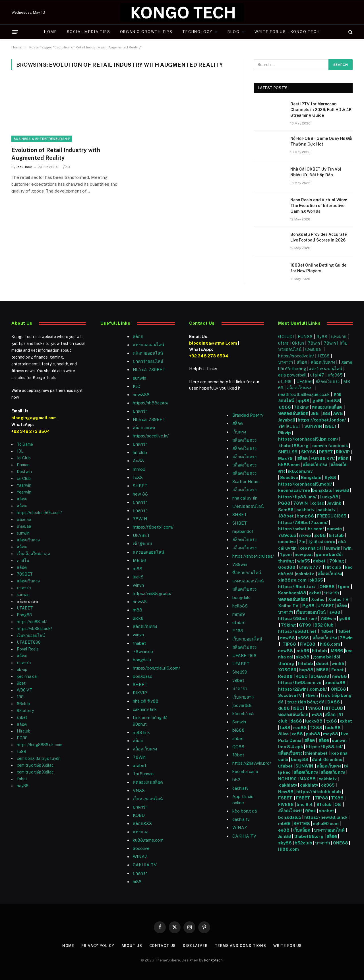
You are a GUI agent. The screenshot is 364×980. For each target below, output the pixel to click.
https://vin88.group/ (152, 593)
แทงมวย (339, 336)
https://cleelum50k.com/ (39, 513)
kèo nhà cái (27, 676)
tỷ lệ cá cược (322, 542)
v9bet (238, 680)
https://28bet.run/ (298, 618)
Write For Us (289, 946)
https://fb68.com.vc (300, 683)
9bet (21, 683)
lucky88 (315, 721)
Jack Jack (24, 167)
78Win (139, 757)
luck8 (138, 577)
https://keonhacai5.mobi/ (305, 484)
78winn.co (143, 651)
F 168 (238, 631)
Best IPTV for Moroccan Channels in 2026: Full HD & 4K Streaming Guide (321, 110)
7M (281, 426)
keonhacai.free (294, 490)
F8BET (285, 798)
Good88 (287, 567)
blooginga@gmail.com (34, 418)
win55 (304, 561)
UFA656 (305, 381)
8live (283, 734)
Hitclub (24, 731)
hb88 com (289, 465)
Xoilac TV (338, 599)
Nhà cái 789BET (149, 370)
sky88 (303, 657)
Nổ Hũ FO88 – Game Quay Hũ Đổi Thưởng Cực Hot (321, 141)
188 (20, 697)
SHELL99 (288, 452)
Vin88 (315, 708)
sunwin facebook (330, 446)
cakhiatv (240, 788)
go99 (318, 401)
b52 (236, 780)
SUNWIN (313, 426)
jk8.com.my (300, 471)
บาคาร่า (24, 588)
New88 (286, 792)
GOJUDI (286, 336)
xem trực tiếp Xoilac (35, 765)
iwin (347, 548)
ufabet (139, 765)
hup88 (306, 670)
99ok (311, 811)
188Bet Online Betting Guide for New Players (318, 268)
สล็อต (22, 499)
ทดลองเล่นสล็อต (148, 782)
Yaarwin (24, 485)
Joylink (334, 503)
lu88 (285, 728)
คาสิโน (23, 560)
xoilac (318, 503)
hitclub (336, 535)
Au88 (138, 461)
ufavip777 (310, 567)
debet (320, 561)
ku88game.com (148, 840)
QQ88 (238, 747)
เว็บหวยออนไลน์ (31, 635)
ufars (283, 343)
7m (302, 542)
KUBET (294, 426)
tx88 (332, 721)
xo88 (297, 734)
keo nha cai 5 (245, 771)
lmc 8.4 (305, 804)
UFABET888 (29, 642)
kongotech (213, 960)
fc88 (138, 477)
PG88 (22, 738)
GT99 (305, 625)
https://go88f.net (297, 631)
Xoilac (319, 599)
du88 (284, 708)
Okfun (298, 343)
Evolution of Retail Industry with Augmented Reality (56, 154)
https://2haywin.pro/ (252, 763)
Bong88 (24, 615)
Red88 (285, 676)
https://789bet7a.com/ (303, 522)
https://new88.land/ (326, 817)
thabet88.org (294, 446)
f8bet (238, 755)
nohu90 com (326, 824)
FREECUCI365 (332, 516)
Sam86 (286, 510)
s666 (304, 638)
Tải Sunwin (143, 774)
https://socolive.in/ (151, 436)
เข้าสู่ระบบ (142, 544)
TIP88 (290, 644)
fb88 (21, 752)
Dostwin (24, 472)
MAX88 (308, 779)
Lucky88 (329, 497)
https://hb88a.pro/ (151, 403)
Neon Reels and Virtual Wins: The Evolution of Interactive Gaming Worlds (319, 206)
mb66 (303, 651)
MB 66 (139, 560)
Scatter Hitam (246, 481)
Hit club (333, 567)
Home (50, 32)
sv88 (335, 612)
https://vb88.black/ (34, 629)
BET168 (302, 824)
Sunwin (239, 722)
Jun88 (285, 836)
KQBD (139, 815)
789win (240, 564)
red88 (300, 728)
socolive (287, 542)
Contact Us (162, 946)
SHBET (140, 486)
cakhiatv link (145, 709)
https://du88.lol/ (32, 622)
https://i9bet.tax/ (297, 587)
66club (23, 704)
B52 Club (324, 625)
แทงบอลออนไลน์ (148, 345)
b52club (304, 843)
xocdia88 (335, 683)
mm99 (239, 614)
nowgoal (304, 554)
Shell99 (240, 672)
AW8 (338, 413)
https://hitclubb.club (319, 792)
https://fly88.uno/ (297, 497)
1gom (286, 554)
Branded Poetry (248, 415)
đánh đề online (327, 759)
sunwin (23, 533)
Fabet (338, 670)
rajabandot (243, 531)
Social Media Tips (89, 32)
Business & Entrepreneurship (42, 139)
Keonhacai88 (292, 593)
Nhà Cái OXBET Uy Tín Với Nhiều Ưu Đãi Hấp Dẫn (316, 172)
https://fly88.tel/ (325, 747)
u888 (285, 407)
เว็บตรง (239, 432)
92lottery (25, 711)
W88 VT (24, 690)
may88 (331, 734)
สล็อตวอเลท (144, 428)
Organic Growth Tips (146, 32)
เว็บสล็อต (302, 830)
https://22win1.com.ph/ (303, 689)
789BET (25, 574)
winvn (138, 585)
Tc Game (25, 444)
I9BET (331, 426)
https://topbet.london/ (322, 420)
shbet (22, 717)
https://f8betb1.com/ (153, 527)
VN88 (139, 790)
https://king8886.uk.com (40, 745)
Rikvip (285, 433)
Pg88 (308, 606)
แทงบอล (24, 519)
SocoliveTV (290, 695)
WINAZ (140, 857)
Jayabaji (287, 420)
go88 (320, 535)
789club (287, 535)
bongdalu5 (290, 817)
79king (301, 407)
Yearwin (24, 492)
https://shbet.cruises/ (253, 556)
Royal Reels (28, 649)
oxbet (315, 593)
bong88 (305, 516)
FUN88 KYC (323, 458)
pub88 (313, 734)
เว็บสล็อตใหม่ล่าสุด (33, 554)
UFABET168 (244, 655)
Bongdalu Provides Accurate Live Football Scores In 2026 (318, 237)
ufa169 (285, 381)
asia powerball (292, 375)
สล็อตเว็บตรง (28, 540)
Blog (233, 32)
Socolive (289, 477)
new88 (140, 602)
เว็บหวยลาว (243, 697)
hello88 (240, 606)
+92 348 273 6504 (31, 431)
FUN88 (305, 336)
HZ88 (324, 356)
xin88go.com (293, 580)
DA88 (334, 702)
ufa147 (317, 375)
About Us (131, 946)
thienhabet (316, 753)
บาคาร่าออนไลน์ (148, 361)
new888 (141, 395)
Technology (197, 32)
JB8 (315, 413)
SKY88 (309, 452)
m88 (137, 569)
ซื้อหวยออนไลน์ (247, 573)
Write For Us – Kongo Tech (287, 32)
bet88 (333, 401)
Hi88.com (288, 849)
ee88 (284, 830)
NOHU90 (288, 779)
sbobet (326, 811)
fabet (22, 779)
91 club (324, 804)
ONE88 (327, 587)
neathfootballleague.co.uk (304, 394)
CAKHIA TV (145, 865)
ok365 (316, 580)
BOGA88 (320, 676)
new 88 (140, 494)
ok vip (22, 670)
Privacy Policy (97, 946)
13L (20, 451)
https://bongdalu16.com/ (156, 668)
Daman (23, 465)
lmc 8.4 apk (291, 747)
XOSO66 (287, 670)
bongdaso (143, 676)
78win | (332, 343)
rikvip (305, 535)
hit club (140, 452)
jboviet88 (242, 705)
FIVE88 (308, 644)
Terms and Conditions (241, 946)
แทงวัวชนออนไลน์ (326, 369)
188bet (286, 516)
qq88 (303, 401)
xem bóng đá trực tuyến (39, 758)
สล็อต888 (142, 824)
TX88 (316, 728)
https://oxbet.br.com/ (301, 529)
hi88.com (330, 644)
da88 (296, 721)
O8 (338, 804)
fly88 (322, 336)
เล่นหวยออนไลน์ (148, 353)
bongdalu (142, 660)
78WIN (140, 519)
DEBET (326, 452)
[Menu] (15, 32)
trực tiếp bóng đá (306, 702)
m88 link (141, 732)
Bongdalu (311, 477)
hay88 (23, 786)
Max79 (286, 458)
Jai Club (24, 458)
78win (314, 343)
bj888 (238, 730)
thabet (139, 643)
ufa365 (336, 375)
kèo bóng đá (245, 811)
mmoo (139, 469)
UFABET (25, 608)
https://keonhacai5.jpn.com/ (308, 439)
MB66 (337, 651)
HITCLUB (333, 708)
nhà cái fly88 (146, 701)
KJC (136, 386)
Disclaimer (195, 946)
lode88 (333, 728)
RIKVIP (140, 693)
